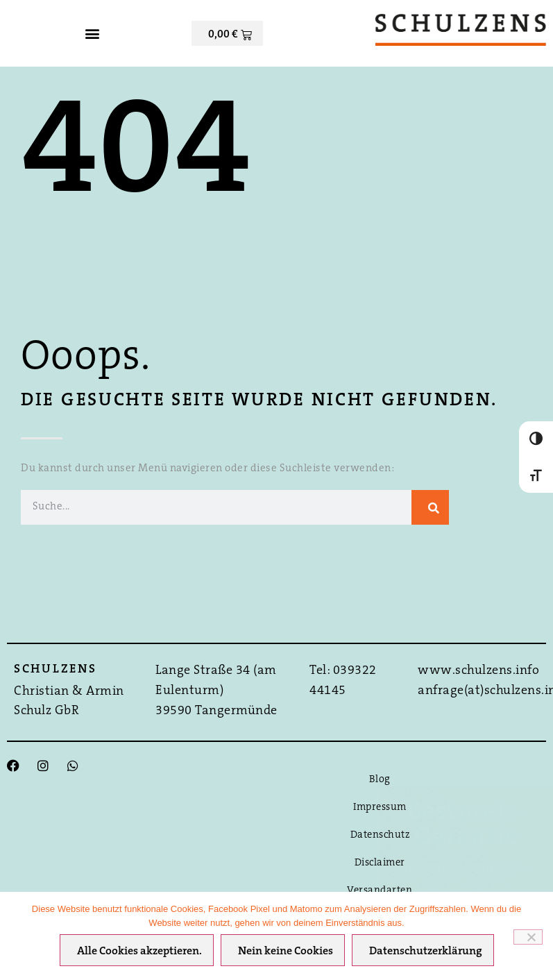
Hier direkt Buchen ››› (466, 870)
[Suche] (431, 507)
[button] (92, 34)
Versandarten (380, 891)
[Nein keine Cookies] (528, 937)
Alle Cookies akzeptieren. (139, 952)
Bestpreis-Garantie (466, 825)
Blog (380, 780)
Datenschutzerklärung (426, 952)
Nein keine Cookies (286, 952)
